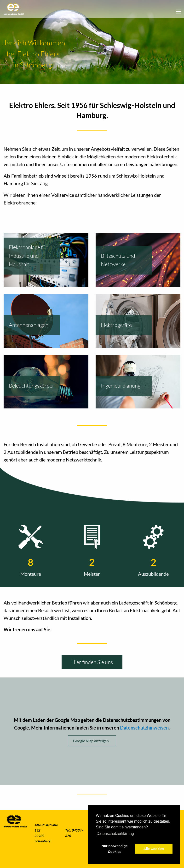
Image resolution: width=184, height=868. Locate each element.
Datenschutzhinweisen (144, 728)
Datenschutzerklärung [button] (115, 834)
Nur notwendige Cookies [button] (115, 849)
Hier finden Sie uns (92, 662)
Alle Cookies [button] (154, 849)
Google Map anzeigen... (92, 741)
